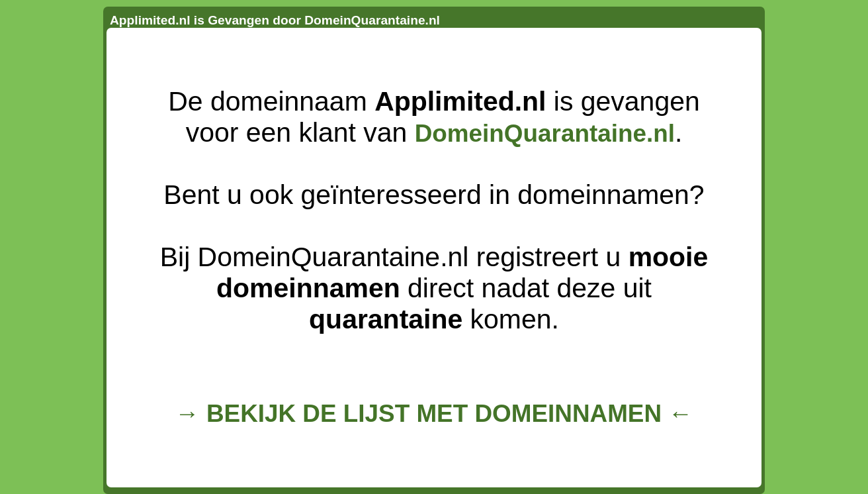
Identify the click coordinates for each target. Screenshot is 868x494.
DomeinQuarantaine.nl (545, 133)
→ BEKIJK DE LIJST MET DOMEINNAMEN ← (434, 414)
